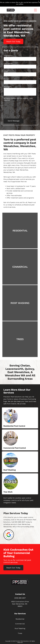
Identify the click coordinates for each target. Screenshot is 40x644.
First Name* (8, 56)
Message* (7, 87)
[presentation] (12, 109)
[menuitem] (20, 619)
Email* (6, 71)
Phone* (6, 79)
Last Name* (8, 63)
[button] (35, 10)
